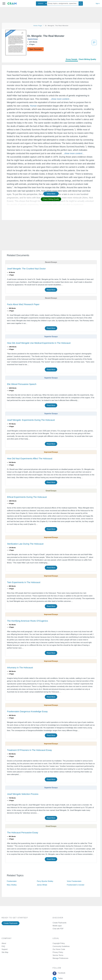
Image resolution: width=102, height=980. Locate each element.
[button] (4, 4)
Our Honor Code (59, 949)
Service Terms (58, 955)
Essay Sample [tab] (72, 59)
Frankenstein (12, 881)
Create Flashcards (11, 923)
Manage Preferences (60, 958)
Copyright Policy (59, 943)
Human (33, 106)
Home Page (38, 26)
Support (5, 949)
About (4, 943)
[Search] (81, 4)
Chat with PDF (58, 929)
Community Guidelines (61, 946)
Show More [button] (51, 194)
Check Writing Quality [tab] (87, 59)
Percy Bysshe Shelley (45, 881)
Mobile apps (57, 926)
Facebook (61, 973)
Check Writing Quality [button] (51, 199)
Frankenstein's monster (76, 885)
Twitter (60, 978)
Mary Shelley (12, 885)
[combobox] (41, 4)
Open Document (35, 49)
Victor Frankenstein (74, 881)
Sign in (98, 4)
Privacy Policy (58, 952)
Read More (51, 290)
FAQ (3, 946)
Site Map (5, 952)
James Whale (42, 885)
